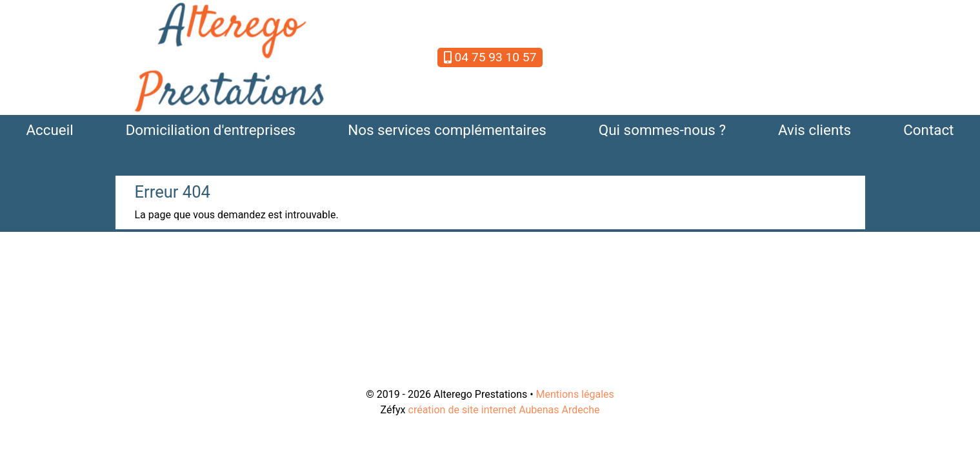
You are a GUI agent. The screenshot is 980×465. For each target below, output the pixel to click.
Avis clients (815, 130)
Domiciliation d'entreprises (211, 130)
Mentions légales (575, 394)
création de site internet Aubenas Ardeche (504, 410)
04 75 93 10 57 (490, 57)
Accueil (49, 130)
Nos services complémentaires (447, 130)
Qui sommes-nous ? (662, 130)
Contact (928, 130)
